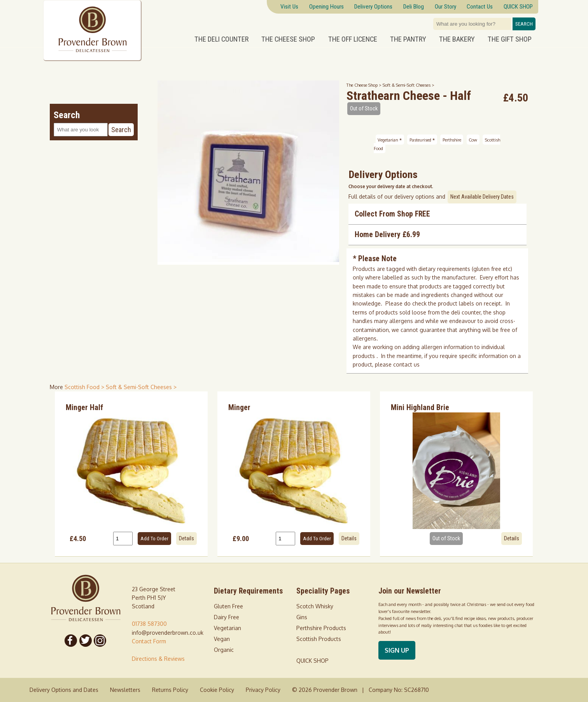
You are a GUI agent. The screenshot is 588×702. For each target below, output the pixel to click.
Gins (302, 617)
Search (524, 24)
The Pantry (408, 39)
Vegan (222, 639)
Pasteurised (422, 139)
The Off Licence (353, 39)
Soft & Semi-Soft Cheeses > (409, 85)
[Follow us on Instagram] (100, 641)
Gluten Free (228, 606)
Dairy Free (227, 617)
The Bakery (457, 39)
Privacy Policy (263, 690)
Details (186, 538)
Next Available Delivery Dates (482, 197)
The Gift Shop (510, 39)
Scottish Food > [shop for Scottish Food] (85, 387)
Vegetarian (390, 139)
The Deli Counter (221, 39)
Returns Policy (170, 690)
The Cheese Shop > (365, 85)
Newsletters (125, 690)
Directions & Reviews (158, 659)
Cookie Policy (217, 690)
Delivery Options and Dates (64, 690)
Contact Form (149, 641)
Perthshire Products (321, 628)
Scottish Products (319, 639)
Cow (473, 139)
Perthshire (452, 139)
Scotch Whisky (315, 606)
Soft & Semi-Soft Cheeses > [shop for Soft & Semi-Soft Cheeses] (141, 387)
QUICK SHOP (312, 661)
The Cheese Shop (288, 39)
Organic (224, 650)
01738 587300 (149, 624)
